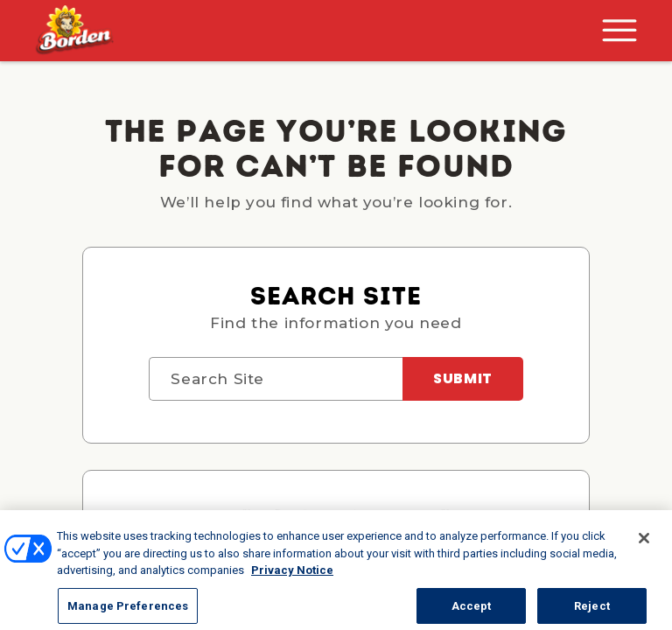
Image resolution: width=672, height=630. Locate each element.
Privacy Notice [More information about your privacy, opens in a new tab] (292, 580)
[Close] (644, 548)
